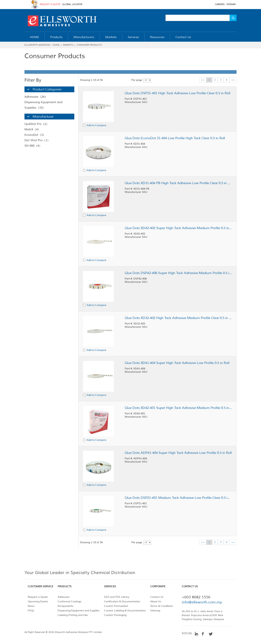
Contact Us (157, 597)
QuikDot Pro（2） (37, 124)
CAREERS (220, 4)
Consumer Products (89, 45)
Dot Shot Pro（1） (37, 140)
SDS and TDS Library (117, 597)
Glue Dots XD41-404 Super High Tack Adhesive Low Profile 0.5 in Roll (177, 363)
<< (203, 80)
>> (233, 80)
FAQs (31, 611)
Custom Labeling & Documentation (125, 611)
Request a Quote (38, 597)
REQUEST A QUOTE (50, 4)
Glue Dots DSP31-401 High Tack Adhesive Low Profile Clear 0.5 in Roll (177, 93)
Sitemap (155, 611)
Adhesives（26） (36, 97)
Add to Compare (96, 125)
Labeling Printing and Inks (73, 615)
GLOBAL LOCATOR (72, 4)
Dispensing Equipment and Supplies (79, 611)
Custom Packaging (115, 615)
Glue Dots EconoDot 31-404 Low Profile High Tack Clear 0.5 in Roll (175, 138)
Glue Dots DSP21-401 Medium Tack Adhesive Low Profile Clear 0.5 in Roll (178, 498)
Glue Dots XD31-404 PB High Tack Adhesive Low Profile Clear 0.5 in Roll (178, 183)
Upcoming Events (38, 601)
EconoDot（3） (35, 135)
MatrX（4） (33, 129)
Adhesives (64, 597)
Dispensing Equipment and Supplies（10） (43, 105)
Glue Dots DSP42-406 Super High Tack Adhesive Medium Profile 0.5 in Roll (178, 273)
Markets (68, 45)
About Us (156, 601)
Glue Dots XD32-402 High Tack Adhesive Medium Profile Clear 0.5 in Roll (178, 318)
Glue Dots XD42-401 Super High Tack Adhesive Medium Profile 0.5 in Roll (178, 408)
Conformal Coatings (70, 601)
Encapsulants (66, 606)
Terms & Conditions (162, 606)
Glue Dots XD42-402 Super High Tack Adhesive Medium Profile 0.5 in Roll (178, 228)
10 (146, 80)
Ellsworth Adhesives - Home (42, 45)
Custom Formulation (116, 606)
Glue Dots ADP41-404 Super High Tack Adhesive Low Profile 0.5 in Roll (178, 453)
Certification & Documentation (122, 601)
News (31, 606)
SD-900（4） (33, 146)
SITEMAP (231, 4)
